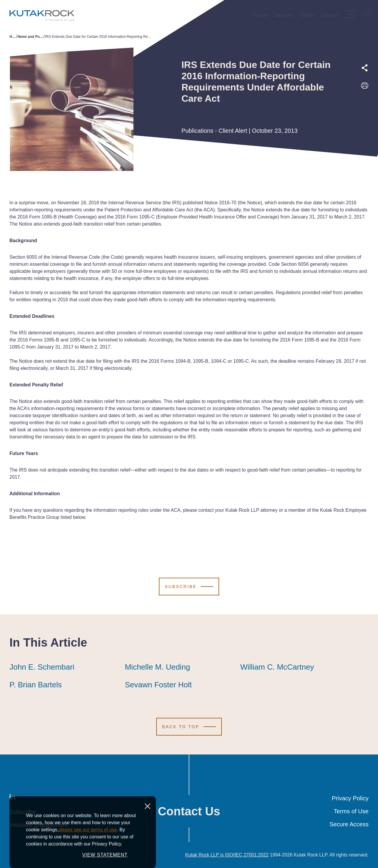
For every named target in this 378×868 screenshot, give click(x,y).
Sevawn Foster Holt (158, 685)
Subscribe (23, 812)
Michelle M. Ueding (158, 667)
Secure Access (349, 824)
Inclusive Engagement (39, 825)
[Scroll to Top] (189, 727)
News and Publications (31, 37)
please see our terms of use (88, 860)
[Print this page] (365, 88)
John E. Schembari (42, 667)
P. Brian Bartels (36, 685)
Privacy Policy (350, 798)
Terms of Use (351, 811)
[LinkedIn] (12, 798)
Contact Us (189, 811)
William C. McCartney (277, 667)
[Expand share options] (365, 68)
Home (13, 37)
